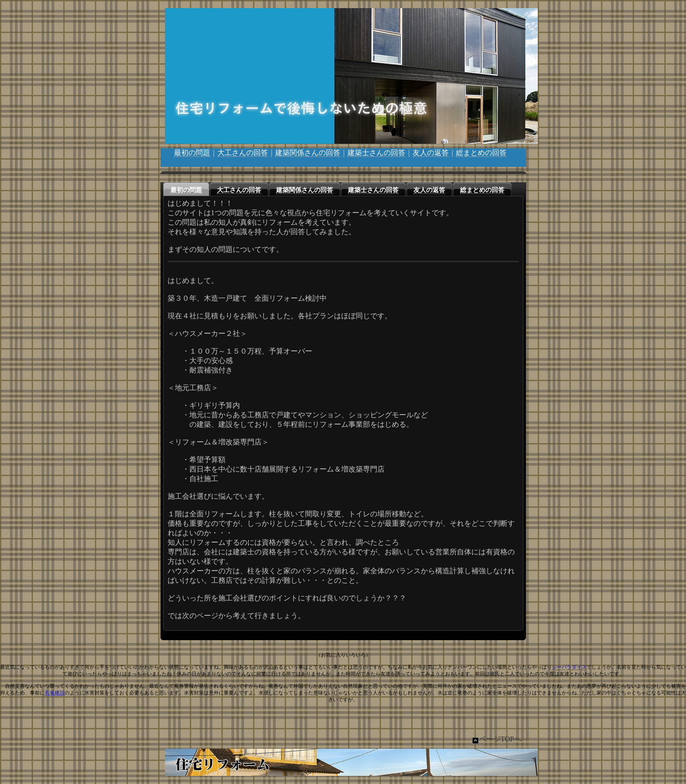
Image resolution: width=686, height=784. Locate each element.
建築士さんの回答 (376, 153)
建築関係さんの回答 (308, 153)
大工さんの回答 (243, 153)
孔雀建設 (55, 693)
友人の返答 (431, 153)
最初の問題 (192, 153)
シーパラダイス (569, 667)
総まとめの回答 (481, 153)
